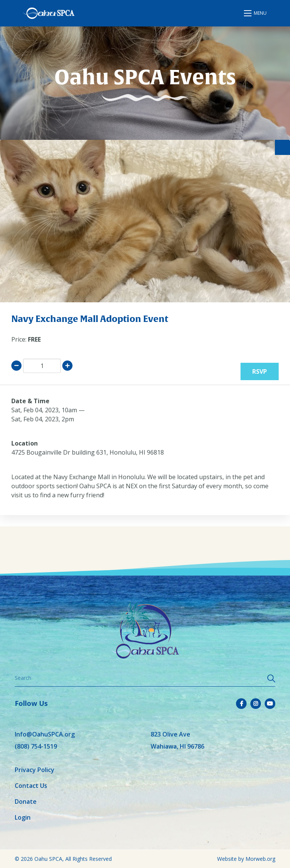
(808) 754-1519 (36, 746)
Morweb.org (260, 859)
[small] (241, 704)
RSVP (260, 371)
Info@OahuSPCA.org (45, 734)
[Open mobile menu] (256, 13)
